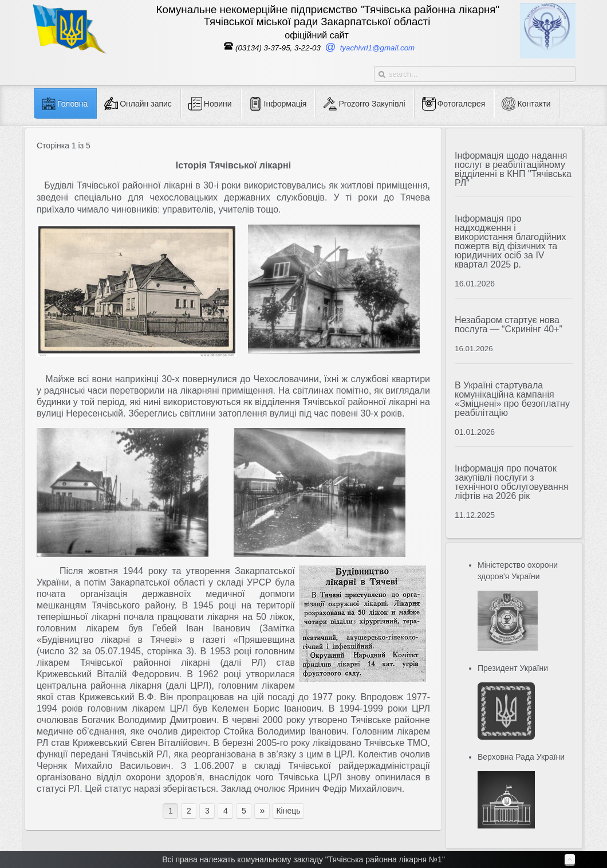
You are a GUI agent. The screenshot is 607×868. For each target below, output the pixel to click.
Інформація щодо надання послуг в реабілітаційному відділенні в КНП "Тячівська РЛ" (513, 169)
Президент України (513, 668)
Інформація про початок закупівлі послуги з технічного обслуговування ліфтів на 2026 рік (511, 482)
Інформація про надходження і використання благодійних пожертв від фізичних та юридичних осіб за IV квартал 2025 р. (511, 241)
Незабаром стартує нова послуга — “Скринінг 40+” (509, 325)
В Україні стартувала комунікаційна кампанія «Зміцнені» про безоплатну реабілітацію (512, 399)
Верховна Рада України (521, 757)
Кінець (288, 811)
